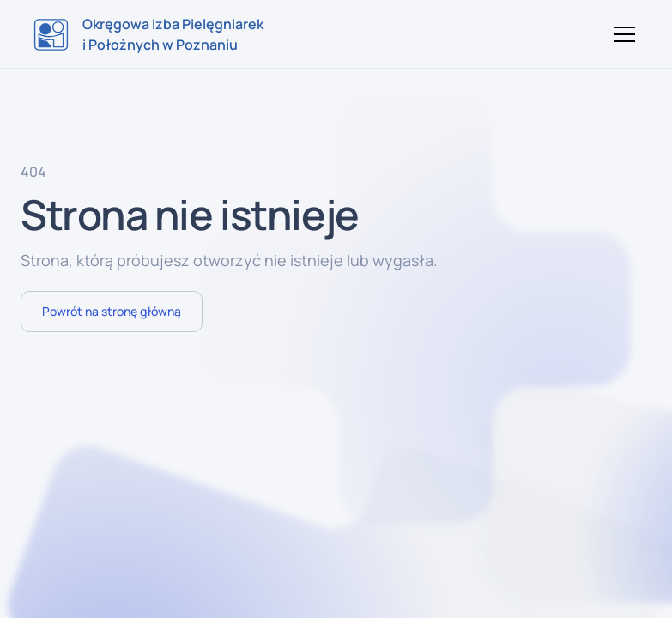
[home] (148, 34)
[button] (621, 34)
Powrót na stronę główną (112, 311)
